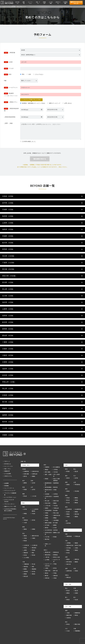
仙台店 (33, 483)
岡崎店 (68, 514)
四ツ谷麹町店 (56, 467)
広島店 (76, 593)
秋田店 (25, 489)
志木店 (25, 555)
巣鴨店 (55, 518)
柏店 (33, 567)
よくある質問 (51, 3)
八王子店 (47, 537)
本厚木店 (47, 578)
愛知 (66, 507)
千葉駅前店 (26, 564)
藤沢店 (47, 576)
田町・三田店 (48, 474)
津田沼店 (26, 567)
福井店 (68, 478)
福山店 (76, 591)
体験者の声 (44, 3)
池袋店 (47, 515)
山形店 (33, 489)
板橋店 (47, 518)
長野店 (68, 485)
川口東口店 (26, 545)
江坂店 (76, 548)
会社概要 (6, 483)
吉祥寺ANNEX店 (48, 533)
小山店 (25, 523)
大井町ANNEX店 (48, 497)
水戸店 (25, 509)
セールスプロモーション (10, 497)
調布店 (47, 528)
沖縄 (75, 629)
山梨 (75, 482)
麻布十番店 (48, 472)
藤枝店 (76, 503)
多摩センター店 (48, 545)
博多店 (76, 615)
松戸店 (33, 571)
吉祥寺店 (55, 530)
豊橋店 (76, 512)
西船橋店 (34, 569)
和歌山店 (68, 577)
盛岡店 (25, 483)
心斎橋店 (68, 543)
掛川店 (68, 503)
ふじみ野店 (26, 558)
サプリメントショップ (10, 491)
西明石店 (77, 559)
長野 (66, 482)
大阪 (66, 541)
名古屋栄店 (69, 509)
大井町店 (55, 494)
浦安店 (33, 574)
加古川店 (68, 564)
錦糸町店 (55, 487)
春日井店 (77, 514)
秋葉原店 (47, 467)
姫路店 (76, 562)
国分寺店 (47, 539)
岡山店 (68, 591)
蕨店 (33, 553)
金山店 (68, 512)
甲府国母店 (77, 485)
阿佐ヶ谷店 (56, 513)
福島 (24, 494)
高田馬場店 (56, 483)
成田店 (25, 574)
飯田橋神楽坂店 (48, 484)
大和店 (55, 578)
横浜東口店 (48, 552)
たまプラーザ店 (56, 561)
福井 (66, 476)
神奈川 (46, 550)
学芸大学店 (48, 503)
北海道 (24, 469)
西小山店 (47, 501)
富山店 (76, 471)
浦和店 (25, 536)
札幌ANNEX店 (35, 471)
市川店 (33, 564)
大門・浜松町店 (56, 475)
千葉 (24, 562)
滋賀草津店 (69, 571)
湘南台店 (55, 576)
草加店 (33, 550)
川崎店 (47, 568)
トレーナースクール (9, 488)
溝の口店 (55, 571)
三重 (66, 521)
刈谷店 (68, 517)
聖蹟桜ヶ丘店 (56, 533)
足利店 (33, 520)
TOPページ (7, 461)
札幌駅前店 (26, 471)
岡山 (66, 588)
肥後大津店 (77, 624)
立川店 (55, 528)
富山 (75, 469)
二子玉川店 (48, 506)
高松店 (68, 600)
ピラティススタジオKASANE (9, 501)
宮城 (32, 481)
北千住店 (47, 525)
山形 (32, 487)
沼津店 (76, 500)
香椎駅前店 (77, 613)
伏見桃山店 (77, 536)
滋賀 (66, 568)
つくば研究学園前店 (35, 510)
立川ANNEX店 (48, 530)
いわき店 (34, 496)
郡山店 (25, 496)
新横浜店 (55, 555)
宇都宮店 (26, 520)
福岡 (66, 610)
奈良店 (76, 571)
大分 (66, 629)
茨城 (24, 507)
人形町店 (55, 469)
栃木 (24, 518)
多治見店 (77, 491)
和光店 (33, 555)
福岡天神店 (69, 615)
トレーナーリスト (30, 3)
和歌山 (67, 575)
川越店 (33, 538)
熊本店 (68, 624)
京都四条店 (69, 536)
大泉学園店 (56, 520)
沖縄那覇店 (77, 631)
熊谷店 (25, 541)
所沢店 (25, 548)
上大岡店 (47, 560)
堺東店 (68, 550)
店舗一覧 (24, 3)
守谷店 (33, 514)
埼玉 (24, 533)
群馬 (24, 527)
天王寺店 (68, 548)
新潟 (66, 469)
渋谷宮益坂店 (48, 510)
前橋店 (33, 529)
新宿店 (47, 479)
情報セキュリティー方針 (10, 506)
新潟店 (68, 471)
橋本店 (47, 573)
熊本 (66, 622)
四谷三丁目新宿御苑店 (56, 480)
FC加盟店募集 (65, 3)
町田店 (55, 537)
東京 (45, 465)
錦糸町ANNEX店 (48, 491)
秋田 (24, 487)
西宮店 (68, 559)
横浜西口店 (56, 552)
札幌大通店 (26, 474)
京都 (66, 534)
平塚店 (55, 573)
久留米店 (68, 618)
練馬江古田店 (48, 523)
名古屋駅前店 (78, 509)
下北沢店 (55, 506)
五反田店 (47, 494)
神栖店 (25, 514)
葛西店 (55, 525)
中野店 (47, 513)
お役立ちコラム (58, 3)
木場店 (55, 490)
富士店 (68, 500)
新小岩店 (55, 523)
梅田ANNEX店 (70, 545)
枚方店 (68, 553)
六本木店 (55, 472)
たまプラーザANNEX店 (48, 565)
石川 (75, 476)
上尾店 (25, 550)
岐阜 (66, 489)
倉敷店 (68, 593)
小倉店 (68, 613)
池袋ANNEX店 (57, 515)
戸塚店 (55, 564)
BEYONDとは (18, 3)
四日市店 (68, 523)
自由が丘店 (56, 501)
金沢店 (76, 478)
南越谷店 (26, 553)
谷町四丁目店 (78, 545)
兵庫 (66, 557)
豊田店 (76, 517)
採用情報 (6, 486)
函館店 (33, 476)
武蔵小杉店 (48, 571)
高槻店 (76, 550)
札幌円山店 (35, 474)
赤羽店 (47, 520)
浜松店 (68, 498)
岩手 (24, 481)
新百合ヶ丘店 (56, 557)
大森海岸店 (56, 496)
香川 (66, 597)
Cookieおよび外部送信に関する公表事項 (10, 510)
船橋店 (25, 569)
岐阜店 (68, 491)
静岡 (66, 495)
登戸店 (55, 568)
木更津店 (26, 571)
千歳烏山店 (56, 508)
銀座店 (47, 469)
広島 (75, 588)
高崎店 (25, 529)
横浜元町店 (48, 555)
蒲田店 (55, 503)
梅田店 (76, 543)
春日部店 (34, 548)
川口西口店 (35, 545)
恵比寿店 (55, 510)
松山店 (76, 600)
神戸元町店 (69, 562)
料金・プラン (38, 3)
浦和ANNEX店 (35, 536)
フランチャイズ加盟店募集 (10, 494)
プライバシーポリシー (10, 504)
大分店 (68, 631)
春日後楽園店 (48, 487)
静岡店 (76, 498)
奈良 (75, 568)
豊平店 (25, 476)
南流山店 (26, 576)
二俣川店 (47, 557)
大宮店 (25, 538)
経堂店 (47, 508)
